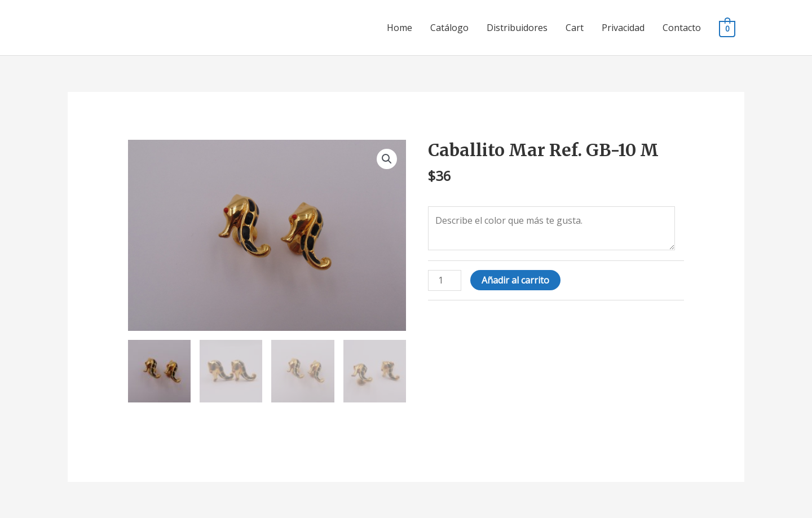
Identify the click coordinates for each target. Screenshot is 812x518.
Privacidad (623, 28)
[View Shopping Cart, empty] (727, 28)
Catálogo (449, 28)
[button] (387, 159)
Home (400, 28)
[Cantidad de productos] (444, 280)
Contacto (682, 28)
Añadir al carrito (515, 280)
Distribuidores (517, 28)
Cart (575, 28)
